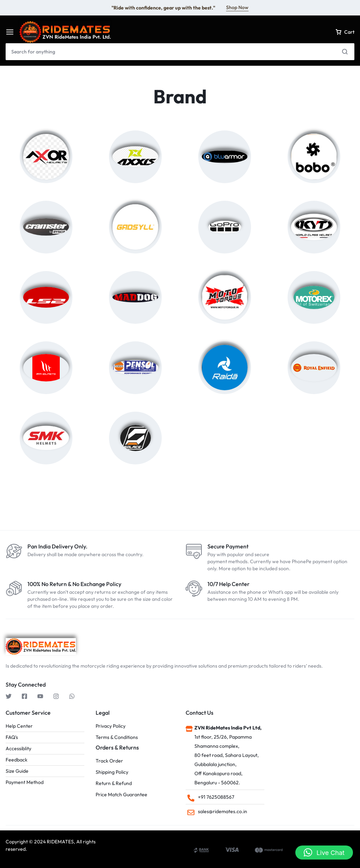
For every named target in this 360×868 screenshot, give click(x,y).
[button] (324, 853)
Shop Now (237, 7)
